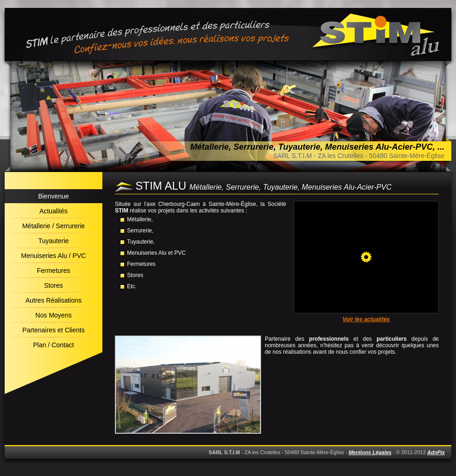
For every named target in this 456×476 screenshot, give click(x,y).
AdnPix (436, 452)
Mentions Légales (370, 452)
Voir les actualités (366, 319)
